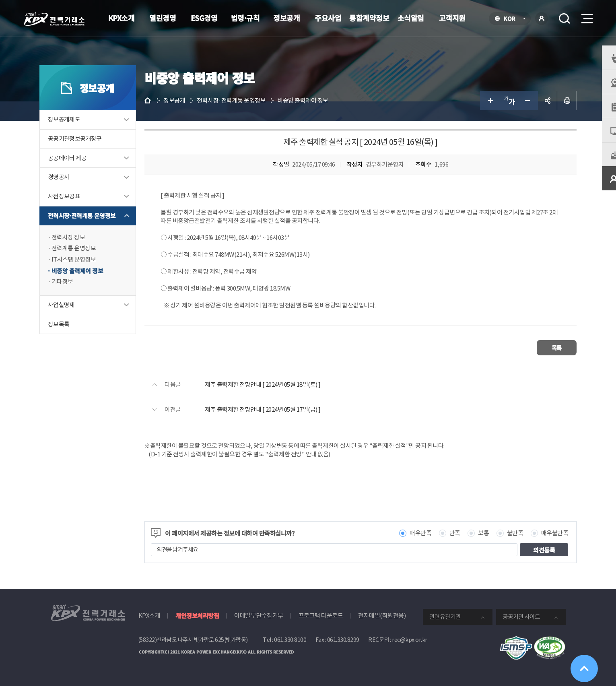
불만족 (504, 542)
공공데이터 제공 (78, 169)
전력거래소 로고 (54, 19)
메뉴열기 (586, 16)
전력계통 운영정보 (85, 260)
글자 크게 (479, 111)
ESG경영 (204, 18)
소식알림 (411, 18)
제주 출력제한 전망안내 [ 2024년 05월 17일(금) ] (282, 418)
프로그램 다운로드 (321, 624)
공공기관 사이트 (521, 626)
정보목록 (70, 336)
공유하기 (537, 111)
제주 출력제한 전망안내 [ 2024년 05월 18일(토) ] (282, 393)
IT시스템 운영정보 (85, 271)
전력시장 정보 (80, 249)
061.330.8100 (290, 649)
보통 (473, 542)
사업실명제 (73, 317)
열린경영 (163, 18)
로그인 (542, 19)
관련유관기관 (445, 626)
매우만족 (410, 542)
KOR (512, 19)
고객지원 (452, 18)
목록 (541, 357)
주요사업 (328, 18)
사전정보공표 (75, 207)
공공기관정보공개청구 (86, 150)
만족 (444, 542)
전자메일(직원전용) (382, 624)
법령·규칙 (245, 18)
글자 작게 (517, 111)
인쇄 (556, 111)
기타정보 (74, 294)
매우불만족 (544, 542)
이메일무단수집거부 (259, 624)
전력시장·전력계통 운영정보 (93, 227)
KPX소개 (122, 18)
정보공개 (286, 18)
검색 (564, 19)
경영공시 (70, 188)
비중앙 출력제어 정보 (89, 282)
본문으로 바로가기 (0, 0)
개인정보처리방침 (197, 624)
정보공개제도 (75, 130)
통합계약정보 (369, 18)
